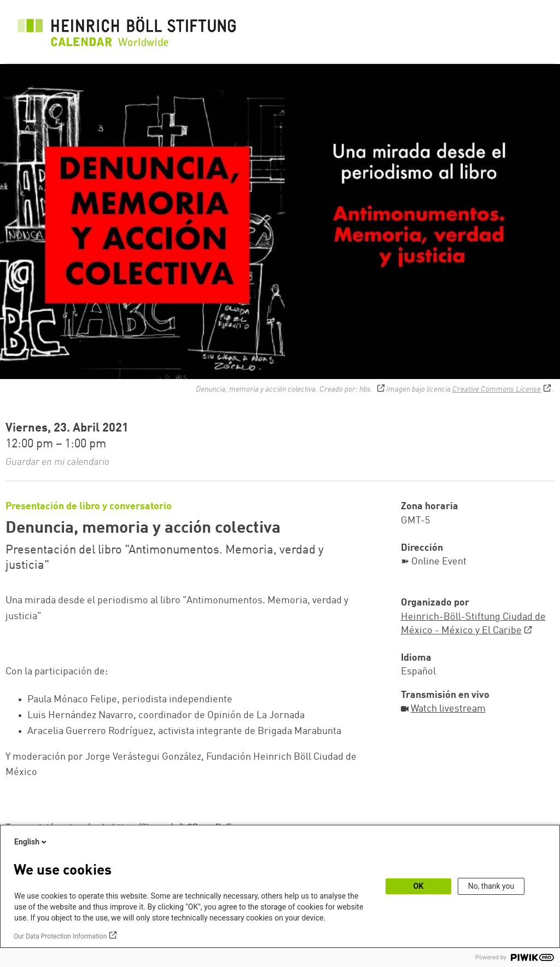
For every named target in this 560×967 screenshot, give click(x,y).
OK (419, 886)
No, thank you (491, 886)
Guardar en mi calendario (57, 462)
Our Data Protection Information (60, 936)
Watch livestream (448, 709)
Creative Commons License (497, 389)
